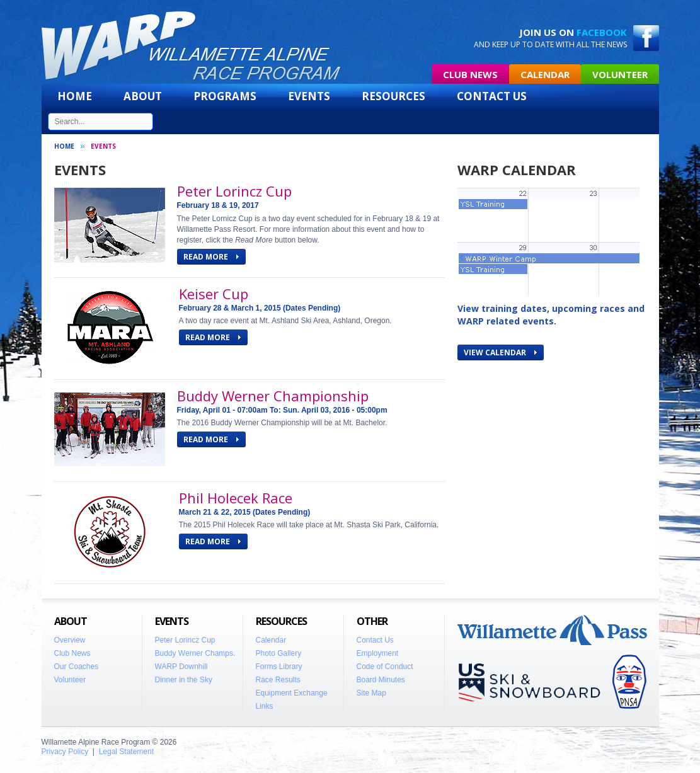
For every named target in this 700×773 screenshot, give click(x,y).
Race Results (278, 680)
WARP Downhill (181, 667)
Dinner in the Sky (184, 680)
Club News (470, 74)
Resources (393, 96)
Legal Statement (126, 752)
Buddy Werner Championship (273, 396)
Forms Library (279, 667)
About (143, 96)
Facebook (602, 32)
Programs (225, 96)
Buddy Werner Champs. (195, 653)
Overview (70, 640)
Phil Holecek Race (236, 498)
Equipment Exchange (292, 693)
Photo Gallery (279, 653)
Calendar (545, 74)
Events (309, 96)
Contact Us (492, 96)
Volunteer (620, 74)
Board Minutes (381, 680)
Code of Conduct (385, 667)
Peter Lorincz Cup (234, 191)
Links (265, 706)
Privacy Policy (65, 752)
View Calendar (500, 352)
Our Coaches (77, 667)
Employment (378, 653)
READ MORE (211, 257)
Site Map (371, 693)
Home (75, 96)
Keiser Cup (214, 294)
